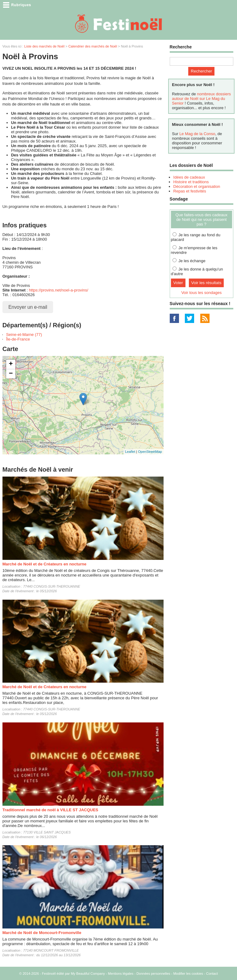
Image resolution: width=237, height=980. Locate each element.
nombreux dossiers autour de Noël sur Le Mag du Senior (201, 99)
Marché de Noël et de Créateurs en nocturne (44, 564)
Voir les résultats (206, 283)
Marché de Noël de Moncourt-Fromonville (42, 933)
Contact (212, 974)
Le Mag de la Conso (197, 134)
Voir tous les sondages (201, 293)
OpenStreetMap (150, 452)
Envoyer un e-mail (28, 307)
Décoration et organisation (197, 186)
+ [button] (11, 364)
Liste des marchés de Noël (44, 46)
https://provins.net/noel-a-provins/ (59, 290)
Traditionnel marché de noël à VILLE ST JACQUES (50, 810)
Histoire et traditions (191, 182)
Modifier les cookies (188, 974)
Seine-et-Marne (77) (24, 335)
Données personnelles (153, 974)
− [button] (11, 374)
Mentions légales (121, 974)
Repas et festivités (190, 191)
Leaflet (130, 452)
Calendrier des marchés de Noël (93, 46)
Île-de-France (18, 339)
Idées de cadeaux (189, 177)
